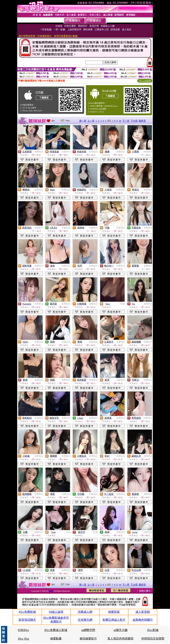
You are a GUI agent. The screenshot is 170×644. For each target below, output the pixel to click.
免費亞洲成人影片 (114, 620)
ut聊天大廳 (120, 630)
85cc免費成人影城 (56, 630)
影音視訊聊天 (27, 620)
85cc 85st (24, 639)
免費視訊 (39, 152)
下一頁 (126, 121)
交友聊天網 (85, 620)
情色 (51, 591)
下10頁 (134, 121)
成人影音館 (143, 612)
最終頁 (142, 121)
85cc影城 (153, 630)
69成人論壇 (56, 612)
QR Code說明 (145, 81)
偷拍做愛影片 (88, 638)
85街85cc (24, 630)
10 (120, 121)
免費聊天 (148, 152)
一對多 (122, 304)
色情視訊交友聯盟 (153, 638)
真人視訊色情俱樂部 (120, 638)
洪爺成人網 (85, 612)
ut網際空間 (88, 630)
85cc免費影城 (27, 612)
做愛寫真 (114, 612)
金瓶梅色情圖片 (143, 620)
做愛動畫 (56, 638)
